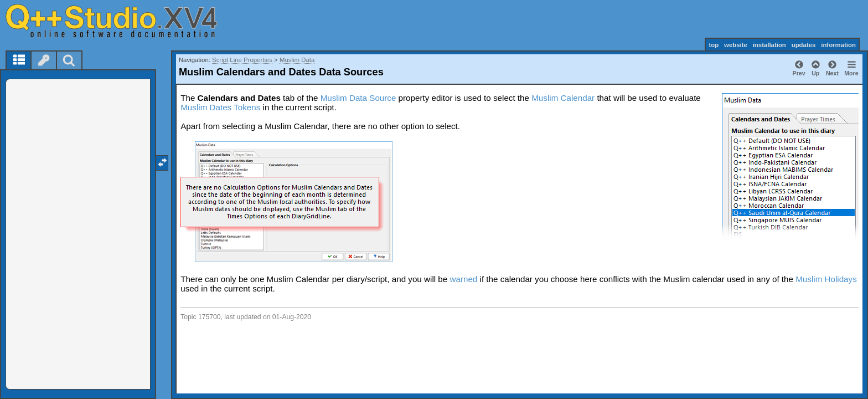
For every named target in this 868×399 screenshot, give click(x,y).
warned (463, 279)
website (736, 45)
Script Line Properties (242, 60)
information (838, 45)
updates (804, 45)
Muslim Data (297, 60)
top (714, 45)
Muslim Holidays (826, 279)
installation (769, 45)
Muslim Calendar (563, 98)
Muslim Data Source (358, 98)
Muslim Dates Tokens (220, 107)
